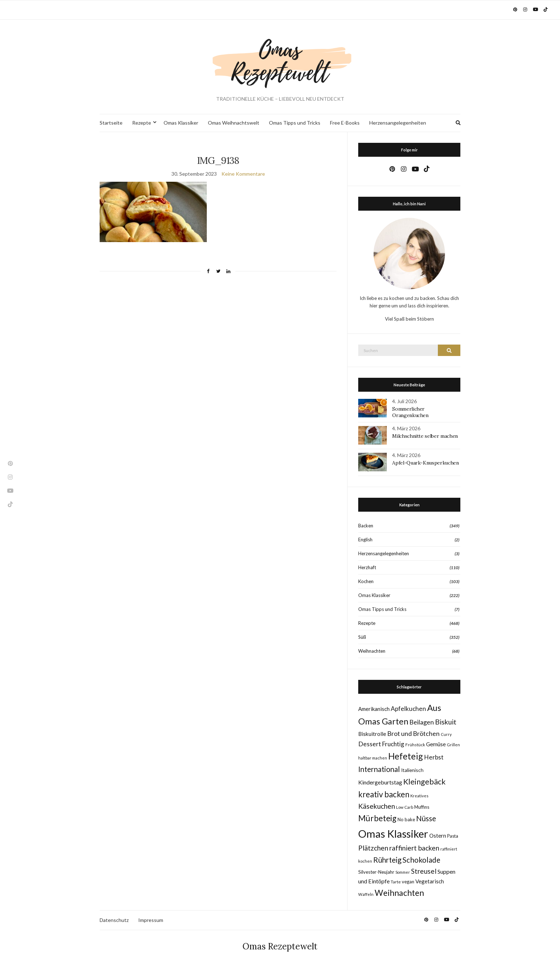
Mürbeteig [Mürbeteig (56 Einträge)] (377, 818)
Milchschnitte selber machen (425, 436)
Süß (362, 637)
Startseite (111, 123)
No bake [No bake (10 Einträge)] (406, 819)
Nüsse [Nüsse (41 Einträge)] (426, 818)
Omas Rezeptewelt (280, 946)
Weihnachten (372, 651)
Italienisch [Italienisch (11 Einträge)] (412, 770)
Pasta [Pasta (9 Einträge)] (453, 836)
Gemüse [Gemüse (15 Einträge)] (436, 744)
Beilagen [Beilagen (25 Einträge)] (422, 722)
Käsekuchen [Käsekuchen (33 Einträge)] (377, 806)
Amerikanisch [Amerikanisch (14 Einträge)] (374, 709)
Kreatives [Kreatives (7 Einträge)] (419, 796)
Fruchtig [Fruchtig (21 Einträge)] (393, 744)
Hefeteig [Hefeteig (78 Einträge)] (406, 756)
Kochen (366, 581)
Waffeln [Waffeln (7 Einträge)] (366, 894)
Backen (366, 526)
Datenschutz (114, 920)
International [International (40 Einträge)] (379, 769)
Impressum (151, 920)
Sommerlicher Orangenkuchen (410, 412)
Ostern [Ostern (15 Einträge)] (438, 836)
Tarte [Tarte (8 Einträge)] (396, 882)
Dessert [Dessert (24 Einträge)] (370, 744)
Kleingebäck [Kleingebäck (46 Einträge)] (424, 782)
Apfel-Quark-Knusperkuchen (425, 463)
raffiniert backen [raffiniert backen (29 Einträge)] (414, 848)
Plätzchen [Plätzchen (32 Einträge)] (373, 848)
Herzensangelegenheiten (398, 123)
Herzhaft (367, 567)
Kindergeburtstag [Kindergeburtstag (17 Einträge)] (380, 782)
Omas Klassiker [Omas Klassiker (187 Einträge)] (393, 834)
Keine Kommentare (243, 174)
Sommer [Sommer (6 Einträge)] (403, 872)
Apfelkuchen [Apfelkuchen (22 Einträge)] (408, 709)
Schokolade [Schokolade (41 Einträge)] (421, 860)
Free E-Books (345, 123)
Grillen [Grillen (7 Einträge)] (453, 745)
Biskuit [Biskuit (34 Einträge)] (446, 722)
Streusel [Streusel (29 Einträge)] (424, 871)
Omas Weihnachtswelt (234, 123)
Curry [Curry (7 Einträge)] (446, 734)
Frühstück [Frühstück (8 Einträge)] (415, 745)
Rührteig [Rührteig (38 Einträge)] (387, 860)
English (365, 540)
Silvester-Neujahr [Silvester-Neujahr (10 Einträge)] (376, 872)
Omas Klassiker (181, 123)
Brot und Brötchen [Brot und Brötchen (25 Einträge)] (413, 733)
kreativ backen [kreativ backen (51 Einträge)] (384, 794)
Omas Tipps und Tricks (295, 123)
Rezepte (142, 123)
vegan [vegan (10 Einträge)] (408, 882)
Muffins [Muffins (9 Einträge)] (422, 807)
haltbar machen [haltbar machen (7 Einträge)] (373, 758)
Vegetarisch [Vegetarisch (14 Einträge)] (430, 881)
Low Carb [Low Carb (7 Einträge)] (405, 807)
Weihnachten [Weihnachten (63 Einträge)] (399, 893)
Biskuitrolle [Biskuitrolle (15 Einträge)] (372, 734)
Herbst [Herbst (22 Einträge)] (434, 757)
